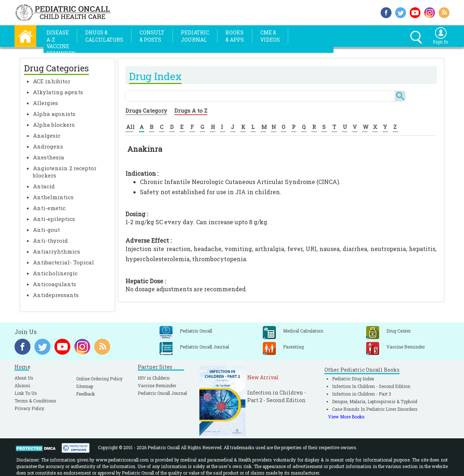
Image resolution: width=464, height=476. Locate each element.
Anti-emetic (49, 208)
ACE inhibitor (52, 81)
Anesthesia (49, 157)
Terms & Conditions (35, 401)
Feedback (86, 394)
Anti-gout (46, 230)
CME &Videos (270, 36)
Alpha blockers (54, 125)
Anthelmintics (53, 197)
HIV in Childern (154, 378)
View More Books (346, 417)
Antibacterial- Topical (63, 262)
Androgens (48, 146)
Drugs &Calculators (104, 36)
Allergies (45, 103)
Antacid (44, 186)
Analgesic (47, 135)
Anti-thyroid (50, 241)
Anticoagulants (55, 284)
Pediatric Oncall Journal (162, 393)
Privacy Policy (29, 408)
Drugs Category (146, 110)
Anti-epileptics (54, 219)
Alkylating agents (58, 92)
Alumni (22, 385)
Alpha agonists (54, 114)
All (130, 127)
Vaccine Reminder (157, 385)
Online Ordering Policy (99, 379)
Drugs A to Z (191, 110)
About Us (24, 378)
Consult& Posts (152, 36)
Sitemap (85, 386)
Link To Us (26, 393)
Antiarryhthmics (57, 251)
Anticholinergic (55, 273)
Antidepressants (56, 295)
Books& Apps (235, 36)
